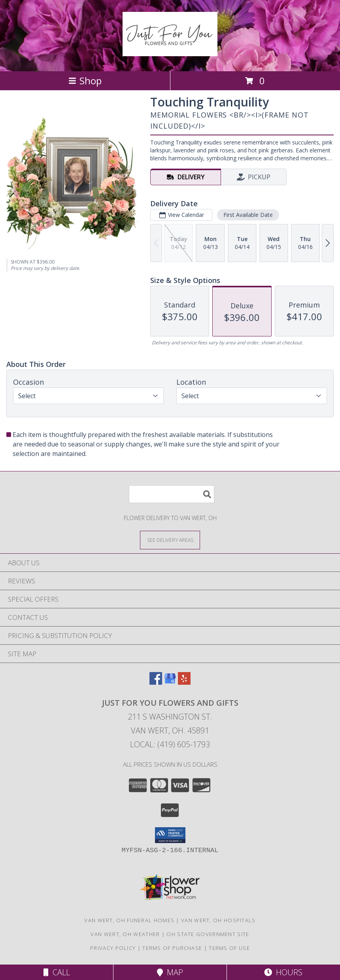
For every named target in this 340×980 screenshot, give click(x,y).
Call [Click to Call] (57, 972)
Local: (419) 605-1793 (170, 744)
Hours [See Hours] (283, 972)
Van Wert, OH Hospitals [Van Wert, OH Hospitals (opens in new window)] (218, 920)
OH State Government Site (208, 934)
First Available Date (248, 215)
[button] (170, 835)
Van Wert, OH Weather (125, 934)
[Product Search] (172, 494)
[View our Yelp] (184, 682)
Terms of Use (229, 948)
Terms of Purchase (172, 948)
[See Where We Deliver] (170, 540)
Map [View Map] (170, 972)
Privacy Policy (113, 948)
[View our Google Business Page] (170, 682)
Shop (85, 81)
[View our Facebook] (156, 682)
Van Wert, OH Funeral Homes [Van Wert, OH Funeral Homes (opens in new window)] (129, 920)
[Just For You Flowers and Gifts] (170, 52)
